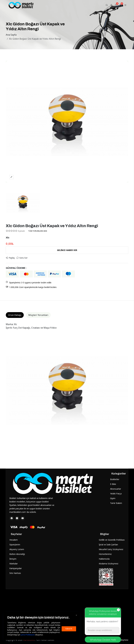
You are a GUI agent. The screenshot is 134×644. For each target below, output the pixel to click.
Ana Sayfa (11, 35)
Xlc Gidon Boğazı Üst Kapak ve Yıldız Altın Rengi (35, 39)
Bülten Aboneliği (17, 554)
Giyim (113, 498)
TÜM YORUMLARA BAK (38, 231)
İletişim (13, 559)
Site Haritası (15, 573)
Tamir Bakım (116, 503)
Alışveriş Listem (17, 549)
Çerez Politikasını (28, 635)
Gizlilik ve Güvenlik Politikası (112, 540)
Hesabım (14, 540)
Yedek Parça (116, 494)
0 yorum (21, 231)
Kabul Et (69, 629)
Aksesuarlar (116, 489)
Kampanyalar (16, 568)
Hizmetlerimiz (105, 554)
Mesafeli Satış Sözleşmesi (111, 549)
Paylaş (10, 258)
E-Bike (113, 484)
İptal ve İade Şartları (108, 545)
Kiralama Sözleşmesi (109, 564)
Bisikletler (115, 479)
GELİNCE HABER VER (67, 250)
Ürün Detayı (15, 315)
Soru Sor (22, 258)
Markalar (14, 564)
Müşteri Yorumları (38, 315)
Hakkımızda (104, 559)
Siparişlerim (15, 545)
